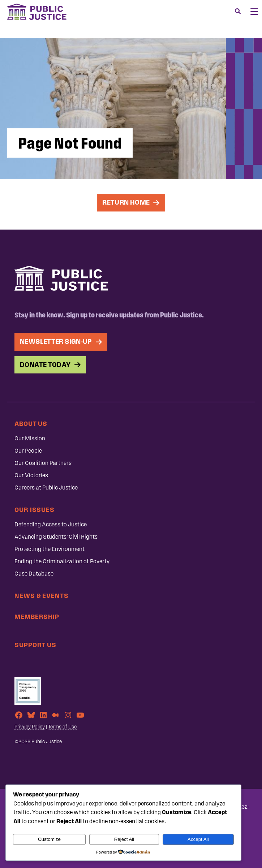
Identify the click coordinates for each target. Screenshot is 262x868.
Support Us (35, 645)
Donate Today (45, 365)
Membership (37, 617)
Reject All (124, 839)
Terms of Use (62, 727)
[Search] (238, 12)
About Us (31, 424)
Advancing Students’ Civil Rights (56, 537)
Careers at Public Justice (46, 488)
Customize (49, 839)
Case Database (34, 574)
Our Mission (30, 438)
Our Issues (35, 510)
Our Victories (31, 475)
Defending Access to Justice (51, 524)
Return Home (126, 202)
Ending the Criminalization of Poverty (62, 561)
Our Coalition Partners (43, 463)
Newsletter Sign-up (56, 341)
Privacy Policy (30, 727)
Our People (28, 451)
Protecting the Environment (50, 549)
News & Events (42, 596)
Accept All (198, 839)
